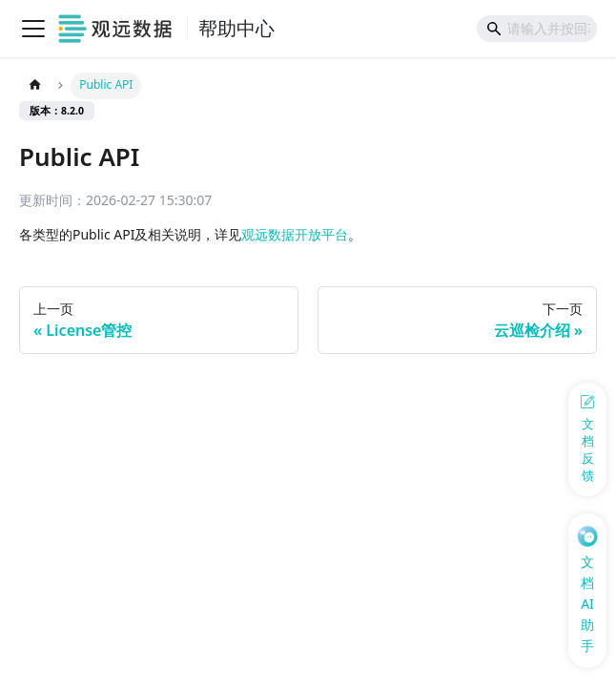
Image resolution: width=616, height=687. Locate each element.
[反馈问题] (587, 439)
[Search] (537, 29)
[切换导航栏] (33, 29)
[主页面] (35, 86)
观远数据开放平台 (295, 234)
